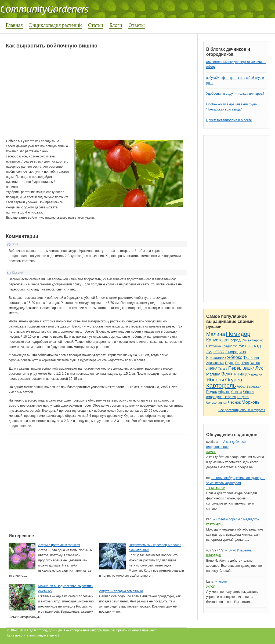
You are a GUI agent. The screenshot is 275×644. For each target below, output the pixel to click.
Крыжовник (216, 358)
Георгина (242, 363)
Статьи (96, 25)
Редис (212, 392)
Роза (219, 352)
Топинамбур (216, 488)
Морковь (251, 402)
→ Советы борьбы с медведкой (236, 519)
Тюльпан (251, 358)
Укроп (211, 587)
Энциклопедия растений (55, 25)
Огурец (234, 380)
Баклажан (254, 387)
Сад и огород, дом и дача (46, 630)
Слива (246, 340)
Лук (209, 352)
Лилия (212, 368)
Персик (257, 340)
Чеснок (234, 402)
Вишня (255, 363)
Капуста (215, 340)
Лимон (211, 452)
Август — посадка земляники (121, 591)
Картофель (221, 386)
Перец (235, 368)
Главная (14, 25)
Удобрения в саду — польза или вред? (235, 94)
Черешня (255, 374)
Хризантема (215, 363)
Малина (216, 334)
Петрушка (214, 346)
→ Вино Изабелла (238, 550)
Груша (230, 363)
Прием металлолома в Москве (229, 120)
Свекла (237, 392)
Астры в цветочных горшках (59, 545)
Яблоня (215, 380)
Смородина (236, 352)
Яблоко (235, 357)
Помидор (238, 334)
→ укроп (220, 582)
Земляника (234, 374)
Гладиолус (230, 346)
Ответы (136, 25)
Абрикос (224, 392)
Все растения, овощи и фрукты (242, 410)
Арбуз (241, 387)
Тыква (223, 369)
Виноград (232, 340)
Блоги (116, 25)
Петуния (230, 397)
